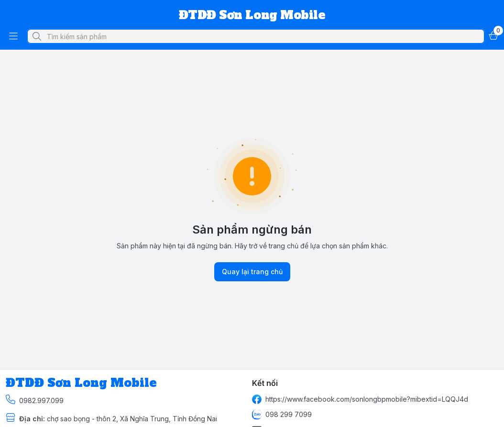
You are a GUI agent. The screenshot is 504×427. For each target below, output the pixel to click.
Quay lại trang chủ (252, 272)
